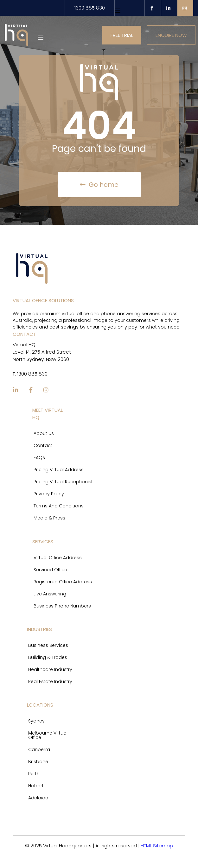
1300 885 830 (90, 8)
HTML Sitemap (157, 845)
